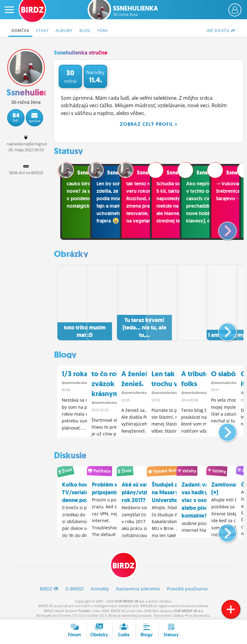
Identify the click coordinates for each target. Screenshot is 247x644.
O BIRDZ (75, 587)
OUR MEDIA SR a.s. (130, 599)
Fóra (103, 31)
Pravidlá (187, 587)
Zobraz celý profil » (149, 124)
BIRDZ (123, 563)
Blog (85, 31)
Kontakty (100, 587)
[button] (222, 228)
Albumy (64, 31)
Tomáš (84, 609)
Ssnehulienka (135, 11)
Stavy (42, 31)
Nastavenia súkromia (138, 587)
